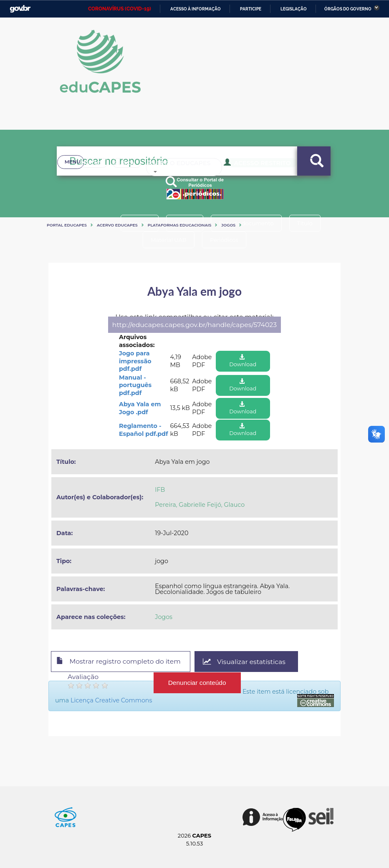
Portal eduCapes (67, 225)
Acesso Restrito (249, 174)
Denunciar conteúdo (197, 682)
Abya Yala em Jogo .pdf (140, 408)
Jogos (228, 225)
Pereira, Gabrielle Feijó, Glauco (200, 505)
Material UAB (168, 240)
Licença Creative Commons (111, 700)
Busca (114, 175)
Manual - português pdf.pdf (135, 385)
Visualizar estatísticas (248, 662)
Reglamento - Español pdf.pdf (144, 430)
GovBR (20, 9)
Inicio (76, 175)
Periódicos (225, 240)
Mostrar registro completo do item (120, 662)
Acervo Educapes (117, 225)
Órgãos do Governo (348, 9)
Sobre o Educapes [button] (176, 175)
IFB (160, 490)
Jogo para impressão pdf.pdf (135, 361)
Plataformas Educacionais (180, 225)
